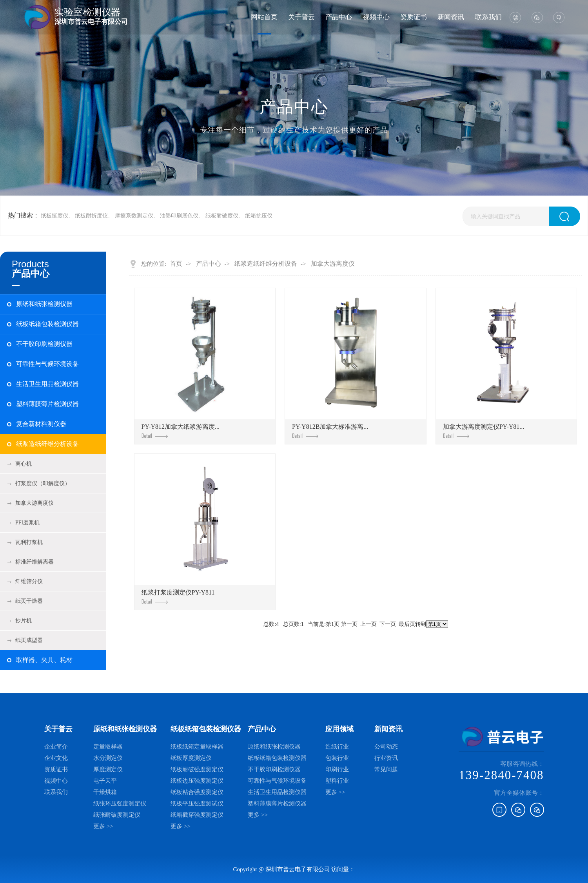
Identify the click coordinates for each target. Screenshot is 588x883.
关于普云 (301, 17)
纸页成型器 (29, 640)
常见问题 (386, 769)
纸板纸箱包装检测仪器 (47, 324)
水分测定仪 (108, 758)
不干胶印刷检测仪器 (44, 344)
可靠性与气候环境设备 (47, 364)
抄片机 (24, 621)
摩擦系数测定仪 (134, 216)
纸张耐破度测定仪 (117, 815)
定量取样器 (108, 747)
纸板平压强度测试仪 (197, 803)
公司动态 (386, 747)
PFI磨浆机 (27, 523)
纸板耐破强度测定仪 (197, 769)
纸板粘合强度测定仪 (197, 792)
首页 (176, 264)
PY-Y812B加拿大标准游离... (330, 431)
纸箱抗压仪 (259, 216)
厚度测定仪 (108, 769)
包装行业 (337, 758)
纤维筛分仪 (29, 581)
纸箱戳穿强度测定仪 (197, 815)
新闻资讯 (451, 17)
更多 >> (103, 826)
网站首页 (264, 17)
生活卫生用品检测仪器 (47, 384)
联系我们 (488, 17)
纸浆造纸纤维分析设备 (47, 444)
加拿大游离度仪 (34, 503)
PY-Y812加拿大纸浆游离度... (181, 431)
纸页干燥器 (29, 601)
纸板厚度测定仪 (191, 758)
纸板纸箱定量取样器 (197, 747)
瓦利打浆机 (29, 542)
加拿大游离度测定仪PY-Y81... (484, 431)
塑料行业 (337, 781)
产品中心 (339, 17)
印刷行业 (337, 769)
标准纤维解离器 (34, 562)
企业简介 (56, 747)
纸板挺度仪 (54, 216)
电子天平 (105, 781)
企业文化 (56, 758)
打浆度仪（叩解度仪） (43, 483)
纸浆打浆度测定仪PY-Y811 (178, 597)
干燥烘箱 (105, 792)
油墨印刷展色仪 (179, 216)
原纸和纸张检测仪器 (44, 304)
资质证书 (414, 17)
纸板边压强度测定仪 (197, 781)
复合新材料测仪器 (41, 424)
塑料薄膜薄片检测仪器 (47, 404)
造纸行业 (337, 747)
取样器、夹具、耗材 (44, 660)
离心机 (24, 464)
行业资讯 (386, 758)
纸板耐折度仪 (91, 216)
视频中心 (376, 17)
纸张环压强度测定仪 (120, 803)
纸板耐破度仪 (222, 216)
